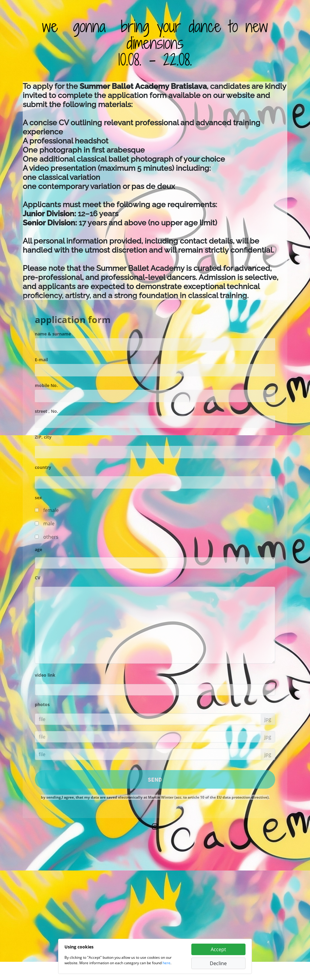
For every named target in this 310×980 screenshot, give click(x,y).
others (51, 537)
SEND (155, 779)
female (51, 510)
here (167, 963)
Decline (218, 963)
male (49, 524)
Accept (218, 949)
